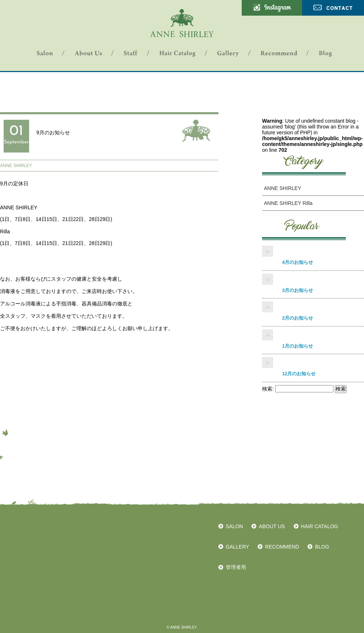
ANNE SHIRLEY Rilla (288, 203)
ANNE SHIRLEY (16, 166)
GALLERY (237, 547)
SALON (234, 526)
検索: (268, 389)
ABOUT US (272, 526)
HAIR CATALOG (320, 526)
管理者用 (236, 567)
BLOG (322, 547)
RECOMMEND (282, 547)
